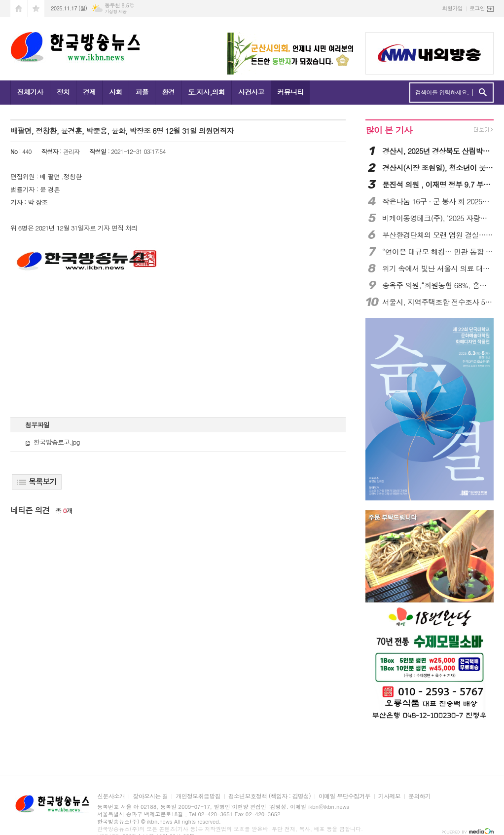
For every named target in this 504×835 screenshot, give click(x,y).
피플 (142, 92)
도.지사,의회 (206, 92)
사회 (115, 92)
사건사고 (251, 92)
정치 (63, 92)
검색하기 (483, 93)
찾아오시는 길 (150, 796)
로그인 (477, 8)
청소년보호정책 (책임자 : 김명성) (270, 796)
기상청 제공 (116, 12)
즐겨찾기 (36, 9)
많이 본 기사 (389, 130)
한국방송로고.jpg (53, 442)
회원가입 (452, 8)
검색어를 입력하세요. (442, 92)
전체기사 (30, 92)
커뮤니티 (291, 92)
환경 (168, 92)
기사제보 (389, 796)
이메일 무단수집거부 (344, 796)
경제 (89, 92)
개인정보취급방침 (198, 796)
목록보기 (37, 481)
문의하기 (419, 796)
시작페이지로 (19, 9)
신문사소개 (111, 796)
